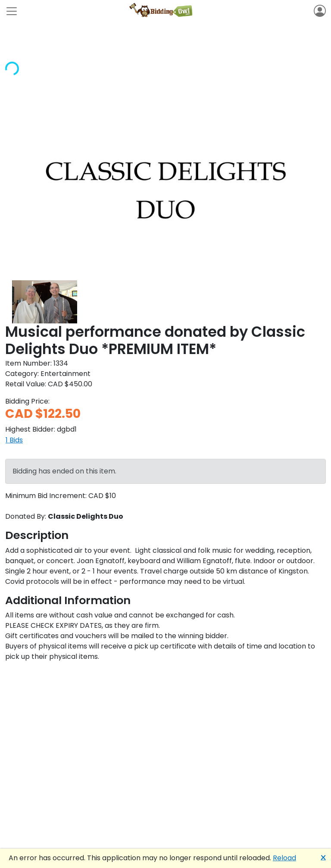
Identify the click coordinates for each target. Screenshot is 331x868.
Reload (284, 858)
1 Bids (14, 440)
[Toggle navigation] (12, 11)
